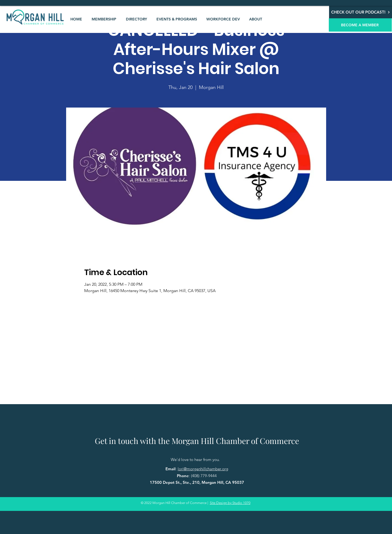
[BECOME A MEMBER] (360, 25)
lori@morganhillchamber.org (203, 469)
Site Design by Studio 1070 (230, 503)
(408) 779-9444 (204, 476)
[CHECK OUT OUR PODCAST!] (361, 12)
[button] (104, 19)
